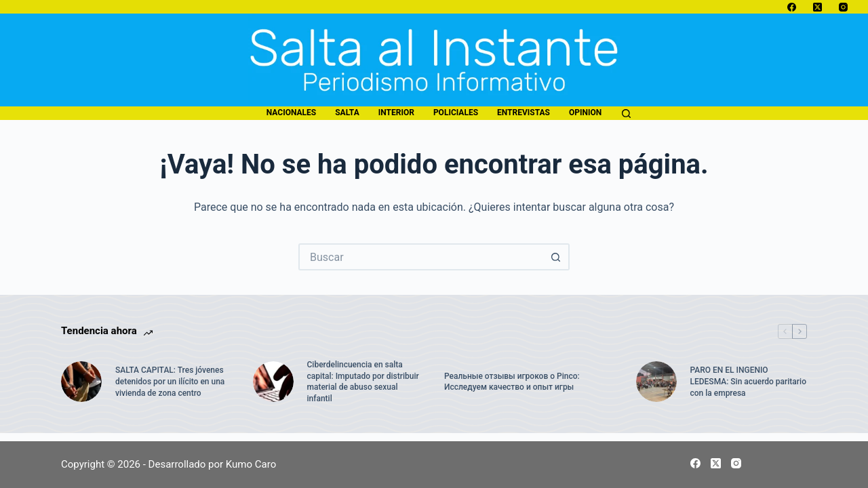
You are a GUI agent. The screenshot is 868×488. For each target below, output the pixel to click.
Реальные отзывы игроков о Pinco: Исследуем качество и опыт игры (512, 382)
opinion (585, 113)
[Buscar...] (420, 257)
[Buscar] (626, 114)
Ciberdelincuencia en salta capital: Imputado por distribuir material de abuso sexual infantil (363, 382)
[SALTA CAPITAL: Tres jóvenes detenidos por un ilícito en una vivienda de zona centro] (81, 382)
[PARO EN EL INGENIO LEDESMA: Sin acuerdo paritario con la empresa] (656, 382)
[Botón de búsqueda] (556, 257)
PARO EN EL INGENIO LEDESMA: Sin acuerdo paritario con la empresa (748, 382)
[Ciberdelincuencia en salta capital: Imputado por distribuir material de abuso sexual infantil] (273, 382)
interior (396, 113)
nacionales (291, 113)
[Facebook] (792, 7)
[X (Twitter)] (817, 7)
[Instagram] (843, 7)
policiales (456, 113)
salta (347, 113)
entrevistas (524, 113)
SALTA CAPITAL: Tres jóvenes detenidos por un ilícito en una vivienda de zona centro (170, 382)
